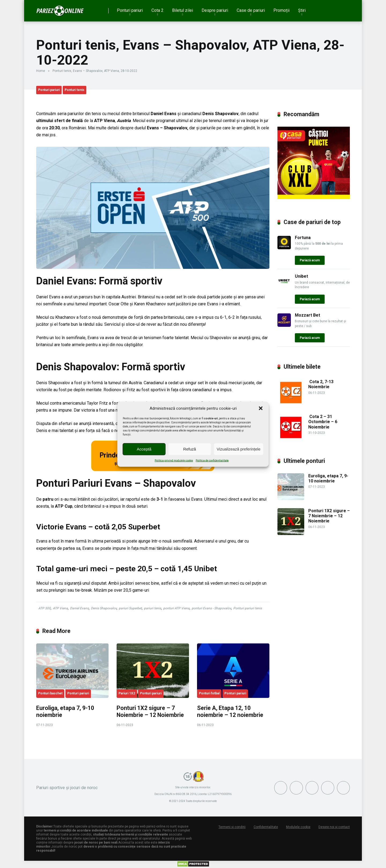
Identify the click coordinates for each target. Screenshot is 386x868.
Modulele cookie (298, 827)
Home (41, 71)
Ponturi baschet (50, 693)
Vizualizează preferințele (238, 449)
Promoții (281, 10)
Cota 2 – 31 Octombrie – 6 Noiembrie (323, 422)
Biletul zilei (183, 10)
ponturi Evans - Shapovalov (211, 608)
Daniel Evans (79, 608)
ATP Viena (60, 608)
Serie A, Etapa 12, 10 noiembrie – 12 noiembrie (230, 712)
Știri (302, 10)
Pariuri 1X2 (127, 693)
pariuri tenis (153, 608)
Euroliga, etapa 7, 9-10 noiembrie (328, 478)
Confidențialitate (266, 827)
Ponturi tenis (75, 90)
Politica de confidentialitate (212, 460)
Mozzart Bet (307, 315)
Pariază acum (310, 260)
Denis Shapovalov (104, 608)
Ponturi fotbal (209, 693)
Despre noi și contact (334, 827)
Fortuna (303, 238)
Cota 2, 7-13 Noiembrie (321, 384)
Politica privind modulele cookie (174, 460)
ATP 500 (44, 608)
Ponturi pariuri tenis (248, 608)
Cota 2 (157, 10)
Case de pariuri (251, 10)
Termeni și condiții (232, 827)
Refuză (190, 449)
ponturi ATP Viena (176, 608)
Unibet (301, 276)
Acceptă (144, 449)
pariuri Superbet (130, 608)
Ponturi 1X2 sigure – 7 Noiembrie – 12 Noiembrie (150, 712)
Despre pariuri (215, 10)
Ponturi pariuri (130, 10)
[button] (261, 408)
